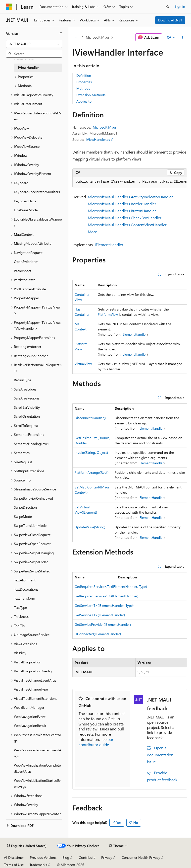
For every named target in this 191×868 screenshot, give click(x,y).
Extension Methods (91, 95)
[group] (130, 182)
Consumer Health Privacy (141, 857)
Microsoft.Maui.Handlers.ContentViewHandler (127, 225)
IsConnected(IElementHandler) (98, 634)
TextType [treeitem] (20, 607)
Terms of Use (14, 865)
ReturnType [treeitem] (23, 380)
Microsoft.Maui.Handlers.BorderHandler (122, 204)
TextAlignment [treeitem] (25, 580)
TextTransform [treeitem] (24, 598)
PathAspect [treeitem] (23, 271)
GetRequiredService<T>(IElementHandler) (106, 596)
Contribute (87, 857)
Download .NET (170, 20)
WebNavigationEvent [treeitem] (30, 717)
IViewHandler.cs (98, 139)
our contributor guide (96, 742)
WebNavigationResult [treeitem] (30, 726)
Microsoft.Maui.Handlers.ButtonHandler (122, 211)
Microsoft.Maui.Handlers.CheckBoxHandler (125, 218)
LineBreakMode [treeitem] (26, 210)
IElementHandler (109, 245)
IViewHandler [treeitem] (28, 67)
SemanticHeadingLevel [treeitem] (31, 444)
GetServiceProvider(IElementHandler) (103, 624)
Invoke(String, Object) (91, 452)
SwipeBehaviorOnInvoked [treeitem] (33, 498)
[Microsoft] (9, 7)
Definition (84, 75)
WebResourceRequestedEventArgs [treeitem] (38, 753)
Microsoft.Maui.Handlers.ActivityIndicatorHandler (130, 197)
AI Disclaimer (14, 857)
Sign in (180, 6)
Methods (83, 88)
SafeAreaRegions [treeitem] (27, 398)
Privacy (107, 857)
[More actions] (183, 37)
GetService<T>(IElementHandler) (100, 615)
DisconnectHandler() (90, 418)
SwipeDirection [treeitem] (25, 507)
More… (94, 232)
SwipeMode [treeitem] (23, 516)
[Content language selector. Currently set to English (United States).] (27, 846)
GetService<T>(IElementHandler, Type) (104, 605)
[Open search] (168, 7)
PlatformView (108, 314)
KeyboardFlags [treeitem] (25, 201)
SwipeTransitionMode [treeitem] (30, 525)
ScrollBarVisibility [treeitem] (27, 407)
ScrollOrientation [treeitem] (27, 416)
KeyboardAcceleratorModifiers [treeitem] (37, 192)
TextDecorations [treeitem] (26, 589)
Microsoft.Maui (97, 37)
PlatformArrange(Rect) (92, 472)
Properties (84, 82)
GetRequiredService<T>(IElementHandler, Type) (111, 587)
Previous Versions (43, 857)
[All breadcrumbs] (77, 37)
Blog (66, 857)
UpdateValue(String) (90, 527)
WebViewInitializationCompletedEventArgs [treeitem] (37, 768)
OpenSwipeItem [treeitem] (26, 262)
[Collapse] (61, 33)
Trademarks (38, 865)
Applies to (84, 101)
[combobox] (34, 44)
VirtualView (83, 364)
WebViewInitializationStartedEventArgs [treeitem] (37, 784)
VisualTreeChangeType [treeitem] (31, 689)
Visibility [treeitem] (20, 653)
